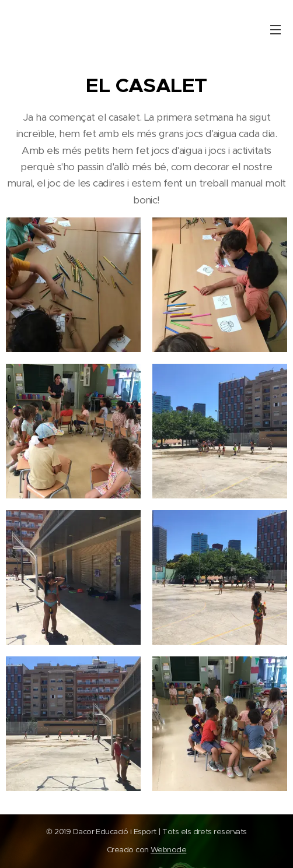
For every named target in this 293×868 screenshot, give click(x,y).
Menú (275, 30)
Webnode (168, 850)
